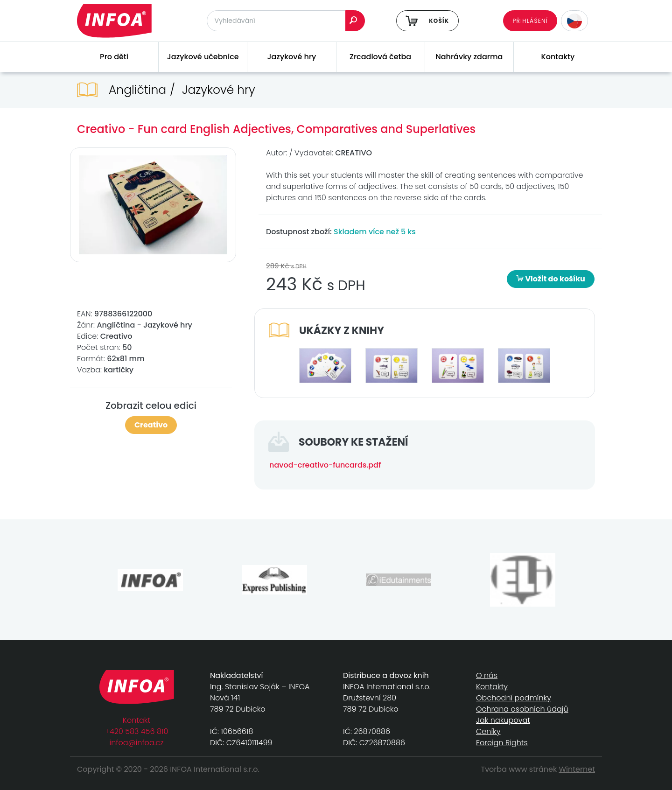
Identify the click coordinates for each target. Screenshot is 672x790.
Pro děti (114, 57)
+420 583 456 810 (137, 731)
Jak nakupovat (503, 720)
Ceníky (488, 731)
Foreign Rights (502, 743)
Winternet (577, 769)
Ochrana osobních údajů (522, 709)
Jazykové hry (291, 57)
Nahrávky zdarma (469, 57)
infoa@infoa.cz (137, 743)
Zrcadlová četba (380, 57)
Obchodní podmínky (514, 698)
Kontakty (558, 57)
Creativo (151, 425)
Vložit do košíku (551, 279)
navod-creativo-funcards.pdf (325, 465)
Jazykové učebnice (203, 57)
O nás (487, 675)
